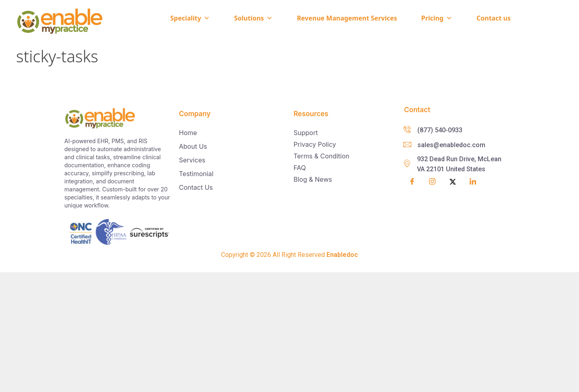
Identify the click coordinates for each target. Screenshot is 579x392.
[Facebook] (412, 182)
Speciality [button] (190, 18)
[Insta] (432, 183)
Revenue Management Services (347, 18)
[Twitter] (453, 182)
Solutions (253, 18)
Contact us (494, 18)
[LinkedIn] (473, 182)
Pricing (437, 18)
